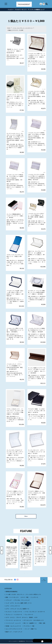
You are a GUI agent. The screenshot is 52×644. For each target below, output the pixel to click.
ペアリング (9, 601)
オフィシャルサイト (13, 642)
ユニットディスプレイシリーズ (14, 629)
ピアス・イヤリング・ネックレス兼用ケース (17, 609)
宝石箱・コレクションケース (13, 627)
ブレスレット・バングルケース (14, 615)
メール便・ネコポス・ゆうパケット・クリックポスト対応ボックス (23, 595)
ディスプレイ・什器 (29, 627)
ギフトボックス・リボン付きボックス (34, 621)
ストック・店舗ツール (31, 629)
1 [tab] (26, 574)
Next (50, 551)
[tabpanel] (12, 552)
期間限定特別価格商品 (11, 592)
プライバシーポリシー (31, 642)
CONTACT (39, 642)
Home (9, 28)
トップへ (44, 581)
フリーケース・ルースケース (13, 621)
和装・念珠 (42, 624)
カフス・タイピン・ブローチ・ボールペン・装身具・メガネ (21, 618)
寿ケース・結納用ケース (30, 624)
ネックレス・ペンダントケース (14, 612)
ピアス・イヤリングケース (13, 606)
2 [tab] (28, 574)
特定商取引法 (22, 642)
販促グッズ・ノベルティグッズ (14, 632)
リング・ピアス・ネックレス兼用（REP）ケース (19, 604)
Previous (2, 551)
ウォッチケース (29, 615)
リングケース (35, 598)
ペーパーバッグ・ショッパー (13, 624)
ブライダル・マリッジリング (22, 601)
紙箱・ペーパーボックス (12, 598)
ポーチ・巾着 (25, 598)
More (26, 517)
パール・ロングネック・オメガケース (23, 28)
